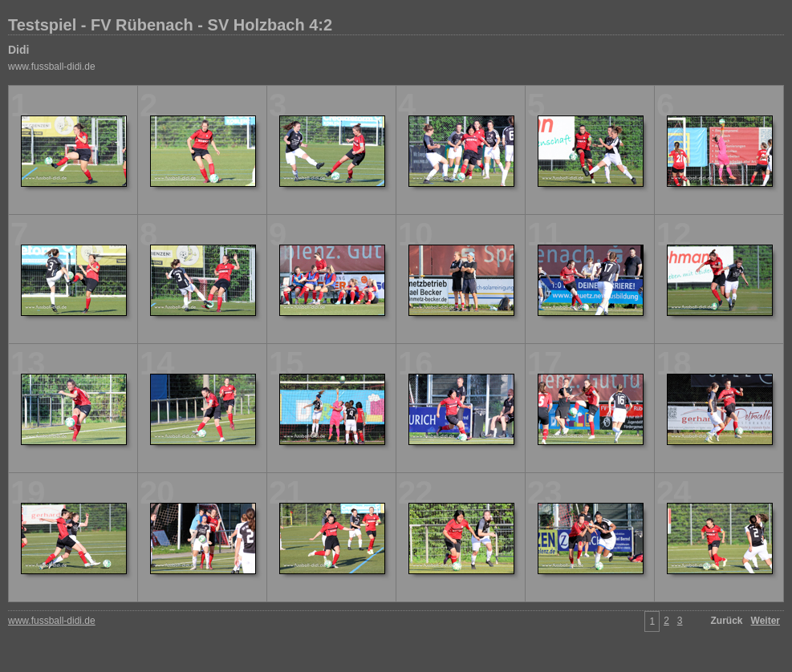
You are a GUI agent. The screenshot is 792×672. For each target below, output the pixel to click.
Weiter (766, 621)
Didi (18, 50)
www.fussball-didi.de (52, 67)
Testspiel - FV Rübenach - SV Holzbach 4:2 (170, 25)
